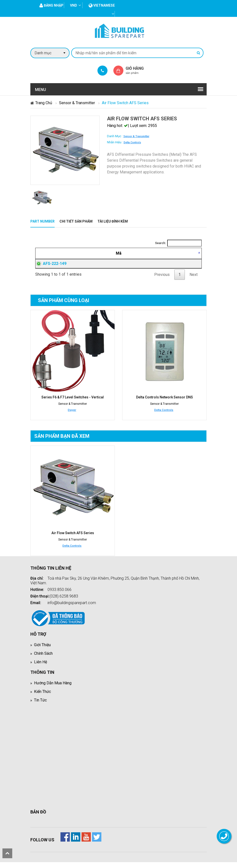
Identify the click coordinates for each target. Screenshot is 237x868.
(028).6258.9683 (64, 602)
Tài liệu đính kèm (113, 221)
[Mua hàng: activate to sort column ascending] (187, 253)
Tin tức (40, 706)
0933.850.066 (59, 595)
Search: (178, 243)
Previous (162, 280)
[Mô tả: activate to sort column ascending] (100, 253)
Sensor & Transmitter (77, 103)
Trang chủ (44, 103)
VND (74, 5)
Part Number (42, 221)
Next (194, 280)
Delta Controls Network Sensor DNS (165, 403)
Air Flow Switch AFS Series (73, 539)
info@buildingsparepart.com (72, 609)
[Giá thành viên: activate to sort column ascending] (153, 253)
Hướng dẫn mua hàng (53, 689)
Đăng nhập (153, 267)
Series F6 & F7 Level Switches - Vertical (73, 403)
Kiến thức (42, 697)
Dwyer (72, 416)
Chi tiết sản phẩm (76, 221)
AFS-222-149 (50, 266)
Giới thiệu (42, 651)
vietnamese (102, 5)
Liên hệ (41, 668)
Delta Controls (132, 142)
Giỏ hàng (139, 70)
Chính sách (43, 659)
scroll (7, 853)
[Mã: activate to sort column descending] (51, 253)
